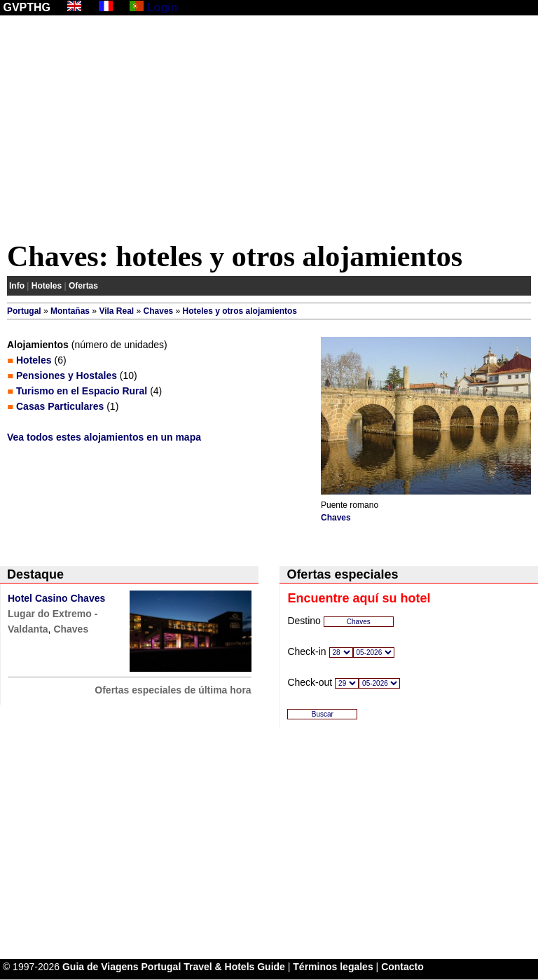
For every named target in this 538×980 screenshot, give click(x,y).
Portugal (24, 311)
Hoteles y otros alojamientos (240, 311)
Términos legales (333, 967)
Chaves (159, 311)
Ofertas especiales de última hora (173, 690)
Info (17, 286)
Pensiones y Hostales (67, 375)
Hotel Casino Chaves (56, 598)
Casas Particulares (60, 406)
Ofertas (83, 286)
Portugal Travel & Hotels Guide (213, 967)
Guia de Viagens (101, 967)
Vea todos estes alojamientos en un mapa (104, 437)
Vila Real (116, 311)
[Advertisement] (269, 131)
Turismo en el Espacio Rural (82, 391)
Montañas (70, 311)
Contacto (402, 967)
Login (163, 7)
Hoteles (47, 286)
